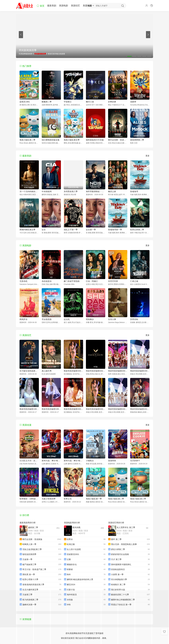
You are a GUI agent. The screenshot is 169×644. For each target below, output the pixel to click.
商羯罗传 (23, 319)
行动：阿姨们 (92, 281)
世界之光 (68, 499)
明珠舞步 (90, 319)
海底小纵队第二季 (27, 140)
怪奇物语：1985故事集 (29, 499)
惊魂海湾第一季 (115, 230)
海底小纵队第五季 (72, 140)
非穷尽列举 (113, 281)
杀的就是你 (47, 281)
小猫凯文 (90, 461)
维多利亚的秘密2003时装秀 (118, 409)
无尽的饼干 (135, 461)
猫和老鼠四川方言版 (95, 140)
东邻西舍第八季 (71, 191)
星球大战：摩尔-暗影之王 (73, 461)
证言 (44, 230)
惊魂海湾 (134, 191)
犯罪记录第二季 (137, 230)
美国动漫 (87, 6)
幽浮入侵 (90, 102)
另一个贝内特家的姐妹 (29, 191)
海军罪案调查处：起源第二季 (96, 191)
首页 (40, 6)
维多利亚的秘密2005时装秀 (118, 371)
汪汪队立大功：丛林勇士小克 (29, 461)
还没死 (67, 319)
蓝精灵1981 (25, 102)
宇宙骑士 (68, 102)
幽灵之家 (112, 191)
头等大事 (112, 319)
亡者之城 (134, 281)
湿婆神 (133, 102)
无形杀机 (23, 281)
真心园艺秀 (47, 371)
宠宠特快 (112, 461)
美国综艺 (75, 6)
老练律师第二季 (137, 140)
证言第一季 (91, 230)
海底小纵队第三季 (138, 499)
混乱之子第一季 (71, 230)
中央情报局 (47, 191)
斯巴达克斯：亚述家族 (118, 140)
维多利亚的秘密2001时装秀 (73, 409)
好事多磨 (112, 102)
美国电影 (64, 6)
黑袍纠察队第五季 (27, 230)
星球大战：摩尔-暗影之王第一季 (51, 461)
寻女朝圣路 (47, 319)
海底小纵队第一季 (94, 499)
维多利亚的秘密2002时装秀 (96, 409)
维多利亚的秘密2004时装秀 (140, 371)
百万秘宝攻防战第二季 (29, 371)
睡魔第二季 (47, 102)
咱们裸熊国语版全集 (51, 140)
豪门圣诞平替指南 (72, 281)
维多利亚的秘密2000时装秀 (73, 371)
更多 (148, 156)
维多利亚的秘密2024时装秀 (96, 371)
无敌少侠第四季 (49, 499)
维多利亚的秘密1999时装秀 (51, 409)
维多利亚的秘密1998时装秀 (29, 409)
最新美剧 (52, 6)
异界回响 (134, 319)
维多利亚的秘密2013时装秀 (140, 409)
